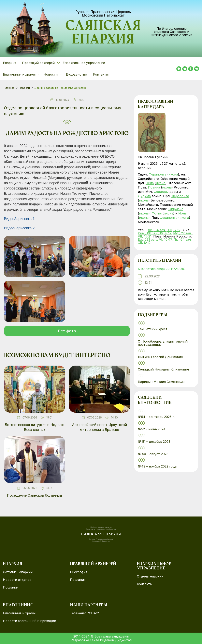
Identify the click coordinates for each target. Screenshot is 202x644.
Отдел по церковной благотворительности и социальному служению (63, 111)
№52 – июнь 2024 (152, 429)
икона (173, 174)
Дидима (144, 196)
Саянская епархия (103, 34)
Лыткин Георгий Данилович (161, 357)
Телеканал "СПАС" (85, 613)
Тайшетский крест (153, 329)
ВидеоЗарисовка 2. (20, 228)
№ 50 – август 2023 (153, 454)
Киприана (175, 209)
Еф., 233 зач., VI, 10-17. (155, 239)
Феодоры (161, 192)
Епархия (9, 63)
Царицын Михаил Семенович (162, 382)
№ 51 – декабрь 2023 (154, 442)
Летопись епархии (159, 261)
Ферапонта (158, 174)
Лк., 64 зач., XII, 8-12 (164, 230)
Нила (150, 183)
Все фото (67, 331)
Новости (24, 88)
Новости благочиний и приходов (29, 621)
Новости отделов (17, 580)
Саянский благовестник (155, 401)
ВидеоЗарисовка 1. (20, 219)
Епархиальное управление (84, 63)
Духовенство (76, 74)
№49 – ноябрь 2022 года (157, 467)
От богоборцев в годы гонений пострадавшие (163, 343)
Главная (9, 88)
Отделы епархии (150, 576)
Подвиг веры (152, 315)
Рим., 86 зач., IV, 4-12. (155, 233)
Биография (79, 572)
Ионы (183, 213)
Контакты (101, 74)
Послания (11, 587)
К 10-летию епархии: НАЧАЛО (162, 269)
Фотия (157, 213)
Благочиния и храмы (19, 613)
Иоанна (154, 187)
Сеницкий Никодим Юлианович (164, 369)
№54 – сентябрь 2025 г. (156, 417)
